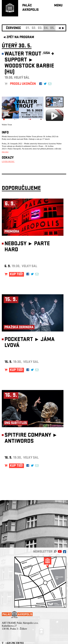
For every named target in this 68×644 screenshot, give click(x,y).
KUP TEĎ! (17, 275)
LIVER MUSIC (8, 161)
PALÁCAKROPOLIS (30, 8)
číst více (5, 152)
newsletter (43, 552)
